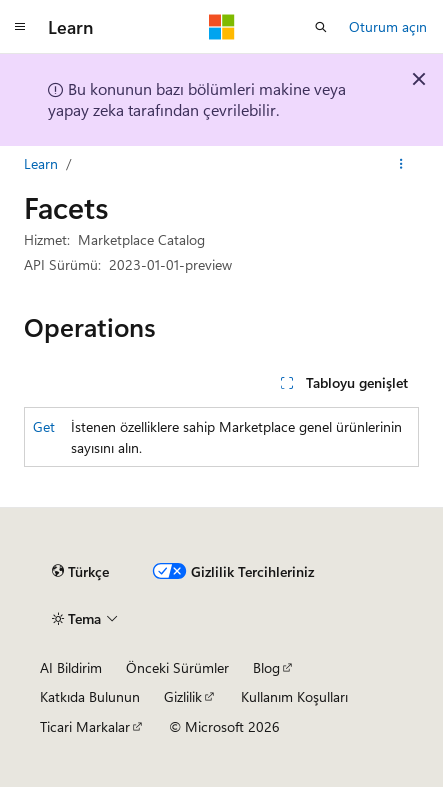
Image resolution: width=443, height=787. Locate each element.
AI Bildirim (71, 667)
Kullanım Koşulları (294, 696)
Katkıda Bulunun (90, 696)
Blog (266, 667)
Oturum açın (388, 26)
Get (44, 426)
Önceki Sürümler (177, 667)
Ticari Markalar (85, 726)
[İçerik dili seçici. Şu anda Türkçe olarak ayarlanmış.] (80, 572)
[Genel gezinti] (20, 27)
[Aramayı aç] (321, 27)
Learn (41, 163)
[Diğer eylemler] (401, 164)
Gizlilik (183, 696)
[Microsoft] (222, 27)
